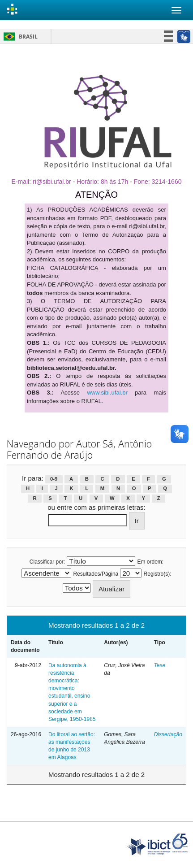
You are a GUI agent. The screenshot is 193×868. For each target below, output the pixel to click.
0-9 (54, 479)
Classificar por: (47, 562)
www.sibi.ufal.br (107, 393)
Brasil (19, 37)
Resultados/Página (96, 574)
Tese (160, 665)
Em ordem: (151, 562)
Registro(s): (158, 574)
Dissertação (168, 734)
